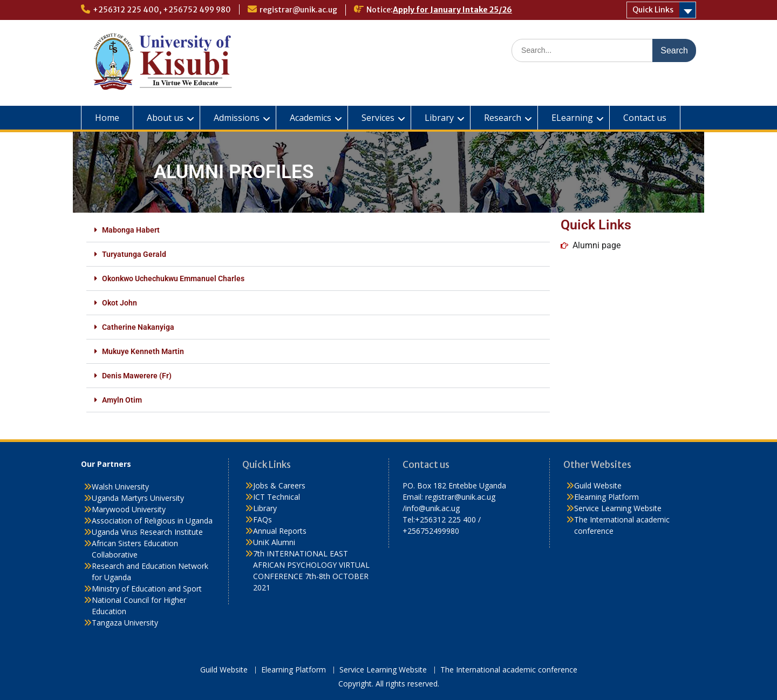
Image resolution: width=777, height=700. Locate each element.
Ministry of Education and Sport (147, 589)
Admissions (237, 118)
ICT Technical (277, 497)
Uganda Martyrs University (138, 498)
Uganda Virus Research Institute (147, 532)
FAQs (263, 519)
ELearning (572, 118)
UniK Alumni (274, 542)
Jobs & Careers (279, 485)
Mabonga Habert (131, 230)
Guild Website (598, 485)
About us (165, 118)
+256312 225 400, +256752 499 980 (162, 10)
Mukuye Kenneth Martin (143, 351)
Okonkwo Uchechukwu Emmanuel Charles (173, 278)
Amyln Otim (122, 400)
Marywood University (129, 509)
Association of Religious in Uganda (152, 521)
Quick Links (653, 10)
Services (378, 118)
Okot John (120, 303)
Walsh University (120, 487)
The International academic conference (509, 670)
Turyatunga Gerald (134, 254)
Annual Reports (280, 531)
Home (107, 118)
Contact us (645, 118)
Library (439, 118)
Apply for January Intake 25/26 (452, 10)
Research (503, 118)
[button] (318, 230)
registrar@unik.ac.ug (298, 10)
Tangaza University (125, 623)
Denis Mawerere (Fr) (137, 376)
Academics (311, 118)
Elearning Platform (606, 497)
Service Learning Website (618, 508)
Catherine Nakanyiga (138, 327)
